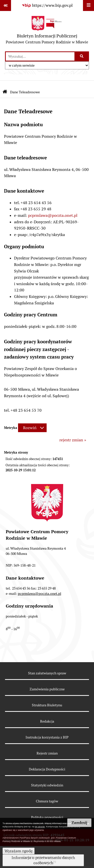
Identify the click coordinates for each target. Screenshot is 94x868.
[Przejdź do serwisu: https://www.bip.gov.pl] (47, 5)
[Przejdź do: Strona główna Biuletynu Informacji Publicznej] (5, 92)
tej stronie (40, 827)
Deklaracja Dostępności (47, 769)
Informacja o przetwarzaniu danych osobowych (43, 860)
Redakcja (47, 721)
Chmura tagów (47, 801)
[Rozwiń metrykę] (32, 428)
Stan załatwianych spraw (47, 673)
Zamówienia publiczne (47, 689)
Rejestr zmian (47, 753)
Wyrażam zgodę (19, 851)
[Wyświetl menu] (88, 5)
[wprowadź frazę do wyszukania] (40, 56)
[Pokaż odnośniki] (6, 5)
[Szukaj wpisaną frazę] (82, 56)
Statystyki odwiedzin (47, 785)
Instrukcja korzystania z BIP (47, 737)
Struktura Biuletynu (47, 705)
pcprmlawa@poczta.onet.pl (53, 215)
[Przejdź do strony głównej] (47, 31)
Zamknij (79, 823)
